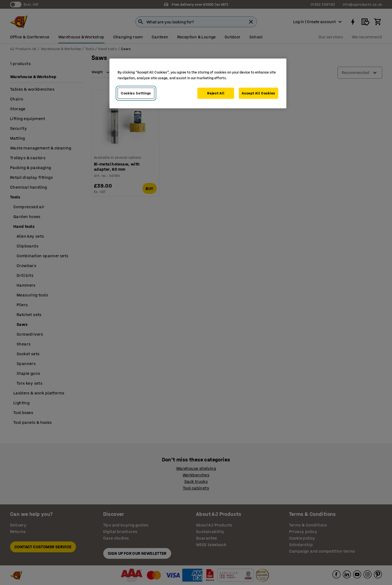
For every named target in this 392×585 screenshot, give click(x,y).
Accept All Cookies (258, 93)
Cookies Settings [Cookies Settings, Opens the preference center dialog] (136, 93)
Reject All (216, 93)
